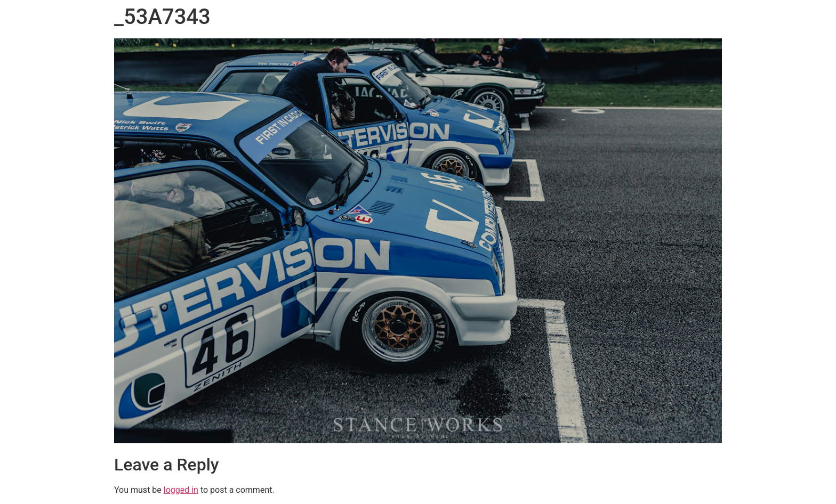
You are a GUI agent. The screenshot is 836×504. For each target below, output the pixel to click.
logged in (181, 490)
